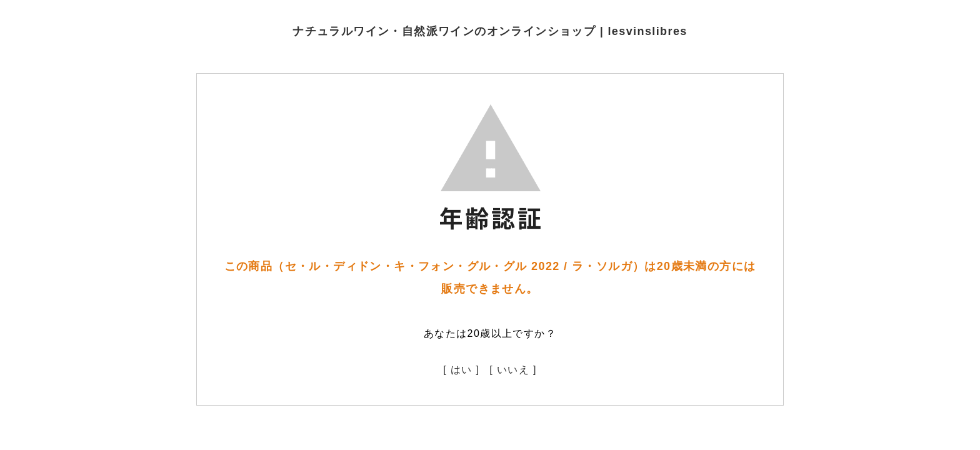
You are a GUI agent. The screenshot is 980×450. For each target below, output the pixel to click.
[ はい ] (461, 370)
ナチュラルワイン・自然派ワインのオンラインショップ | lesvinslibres (490, 31)
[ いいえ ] (513, 370)
